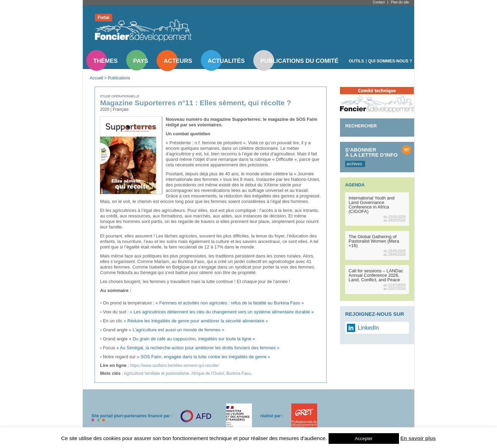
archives (354, 164)
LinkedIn (368, 328)
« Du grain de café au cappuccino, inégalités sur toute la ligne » (192, 339)
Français (120, 109)
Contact (379, 2)
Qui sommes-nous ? (390, 61)
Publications (119, 78)
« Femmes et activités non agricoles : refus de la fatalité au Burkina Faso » (230, 303)
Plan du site (400, 2)
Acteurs (178, 61)
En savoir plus (418, 438)
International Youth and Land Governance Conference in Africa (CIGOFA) (372, 205)
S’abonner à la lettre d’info (371, 152)
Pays (141, 61)
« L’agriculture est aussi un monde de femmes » (176, 330)
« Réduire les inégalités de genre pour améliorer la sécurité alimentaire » (196, 321)
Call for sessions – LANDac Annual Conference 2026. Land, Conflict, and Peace (376, 275)
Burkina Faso (239, 373)
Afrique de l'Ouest (208, 373)
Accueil (96, 78)
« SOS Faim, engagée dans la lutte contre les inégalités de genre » (203, 357)
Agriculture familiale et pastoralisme (157, 373)
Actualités (226, 61)
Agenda (355, 185)
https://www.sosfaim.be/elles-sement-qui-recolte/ (174, 366)
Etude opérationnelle (120, 96)
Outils (357, 61)
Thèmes (105, 61)
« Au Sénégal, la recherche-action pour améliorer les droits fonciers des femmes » (198, 348)
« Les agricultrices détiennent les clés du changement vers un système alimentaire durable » (222, 312)
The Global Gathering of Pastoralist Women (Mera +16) (374, 241)
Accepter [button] (364, 439)
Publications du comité (299, 61)
